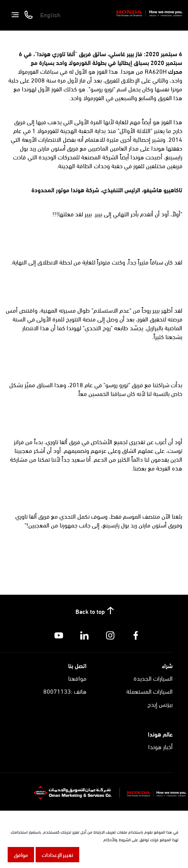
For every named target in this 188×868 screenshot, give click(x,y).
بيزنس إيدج (160, 704)
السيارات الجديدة (153, 678)
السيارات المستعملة (150, 691)
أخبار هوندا (160, 746)
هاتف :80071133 (65, 691)
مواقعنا (77, 678)
